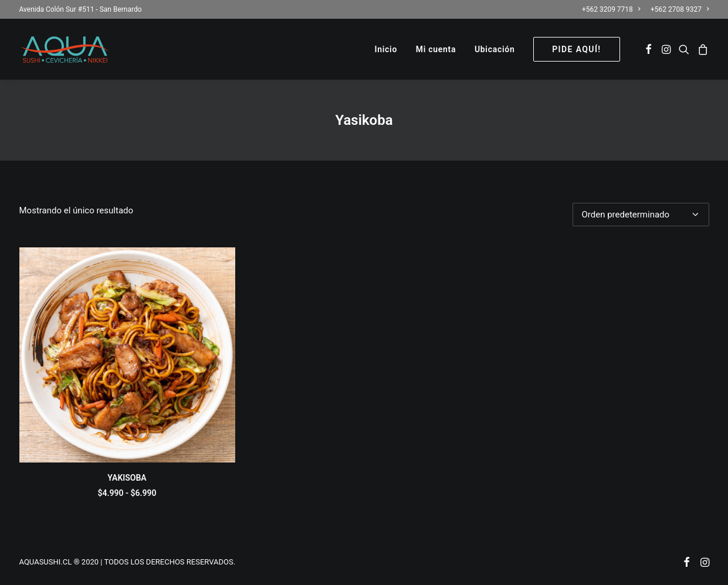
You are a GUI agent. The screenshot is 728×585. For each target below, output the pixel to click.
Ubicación (495, 49)
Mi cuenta (436, 49)
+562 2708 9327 (680, 9)
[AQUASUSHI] (65, 49)
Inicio (386, 49)
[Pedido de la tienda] (641, 215)
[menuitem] (613, 9)
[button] (649, 49)
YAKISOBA (127, 478)
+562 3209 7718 (611, 9)
